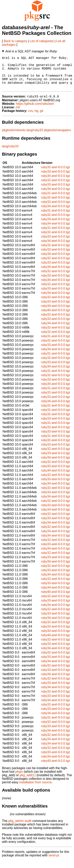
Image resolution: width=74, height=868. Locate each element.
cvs (31, 118)
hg (36, 118)
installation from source (35, 790)
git (42, 118)
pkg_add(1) (28, 783)
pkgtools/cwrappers (57, 138)
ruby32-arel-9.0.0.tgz (56, 175)
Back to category (15, 41)
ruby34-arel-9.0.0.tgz (56, 183)
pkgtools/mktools (14, 138)
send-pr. (54, 863)
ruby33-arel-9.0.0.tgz (56, 179)
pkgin (19, 779)
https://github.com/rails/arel (35, 111)
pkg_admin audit (20, 829)
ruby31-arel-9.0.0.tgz (56, 201)
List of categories (42, 41)
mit (18, 115)
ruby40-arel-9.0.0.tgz (56, 318)
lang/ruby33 (35, 138)
